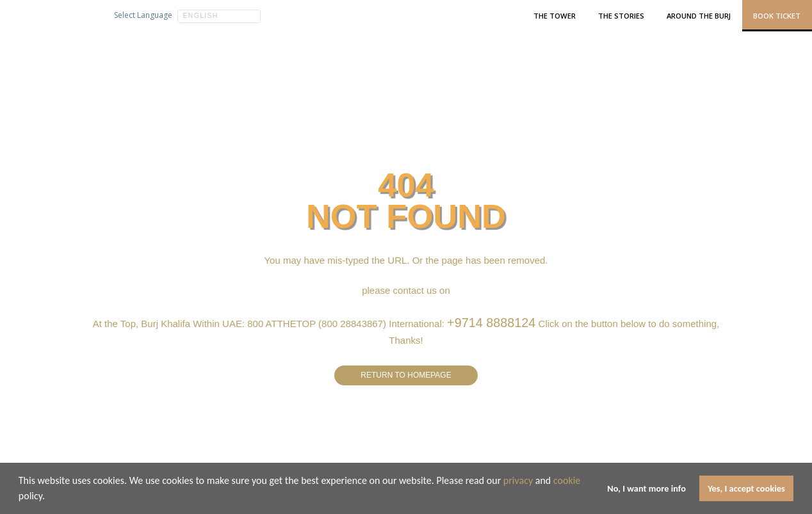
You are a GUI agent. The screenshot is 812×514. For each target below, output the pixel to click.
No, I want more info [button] (646, 488)
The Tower (555, 16)
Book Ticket (777, 16)
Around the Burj (699, 16)
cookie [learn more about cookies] (567, 480)
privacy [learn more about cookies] (518, 480)
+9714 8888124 (491, 320)
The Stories (621, 16)
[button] (49, 497)
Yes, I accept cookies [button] (746, 488)
